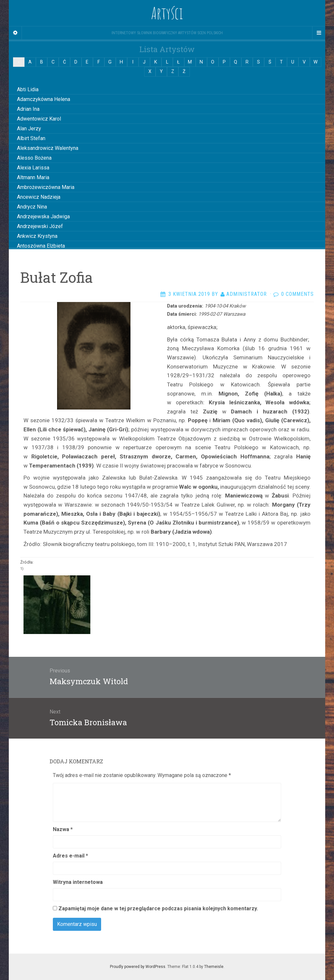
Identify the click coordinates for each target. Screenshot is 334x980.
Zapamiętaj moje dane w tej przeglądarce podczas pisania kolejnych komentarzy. (158, 908)
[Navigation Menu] (319, 33)
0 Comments (297, 294)
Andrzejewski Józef (40, 226)
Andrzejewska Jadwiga (43, 216)
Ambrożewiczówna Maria (46, 187)
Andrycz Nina (32, 207)
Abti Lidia (28, 89)
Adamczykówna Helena (44, 99)
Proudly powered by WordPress (138, 967)
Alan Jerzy (29, 129)
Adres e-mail (70, 856)
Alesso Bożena (34, 158)
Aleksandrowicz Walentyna (48, 148)
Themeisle (214, 967)
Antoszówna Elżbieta (41, 246)
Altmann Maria (33, 177)
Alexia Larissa (33, 168)
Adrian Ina (28, 109)
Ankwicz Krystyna (37, 236)
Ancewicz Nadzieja (39, 197)
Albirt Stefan (31, 138)
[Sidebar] (15, 33)
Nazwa (63, 829)
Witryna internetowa (78, 882)
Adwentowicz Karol (39, 119)
